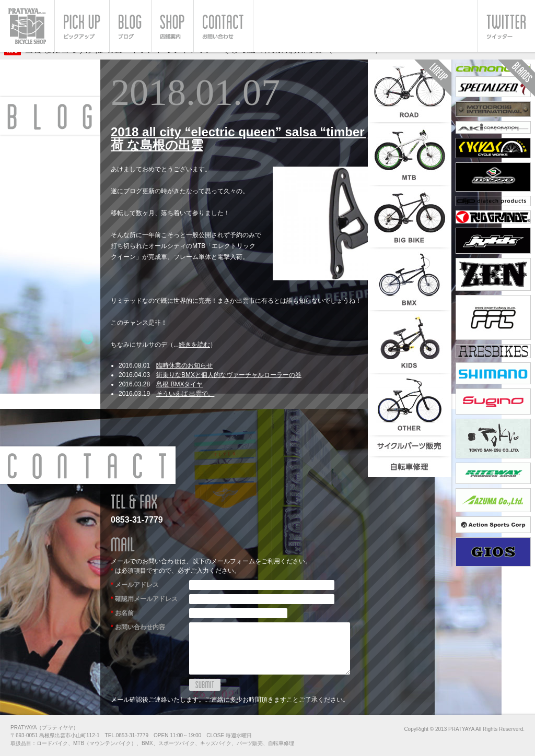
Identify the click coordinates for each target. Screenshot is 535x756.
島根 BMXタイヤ (179, 384)
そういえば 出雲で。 (185, 394)
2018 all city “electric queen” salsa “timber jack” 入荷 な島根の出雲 (263, 138)
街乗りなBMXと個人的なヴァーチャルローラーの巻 (229, 375)
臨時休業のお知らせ (184, 365)
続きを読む (194, 345)
